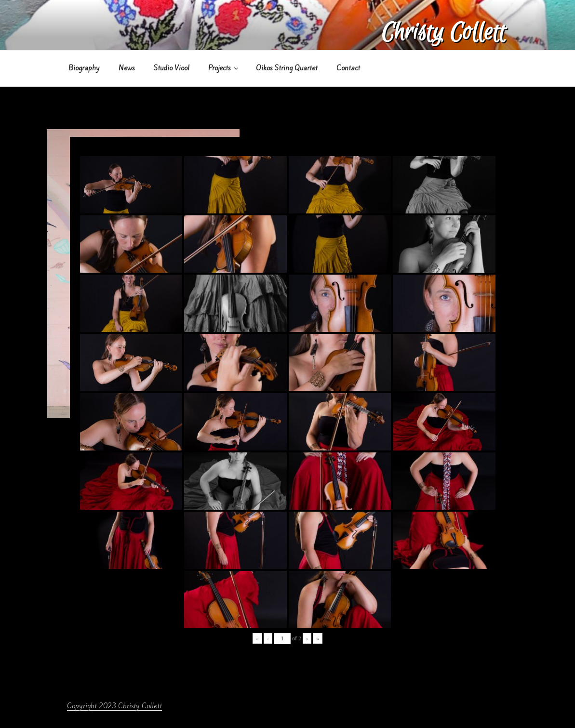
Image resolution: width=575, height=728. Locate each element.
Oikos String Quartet (287, 68)
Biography (84, 68)
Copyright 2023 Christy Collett (114, 706)
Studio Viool (171, 68)
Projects (224, 68)
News (127, 68)
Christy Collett (443, 33)
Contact (348, 68)
